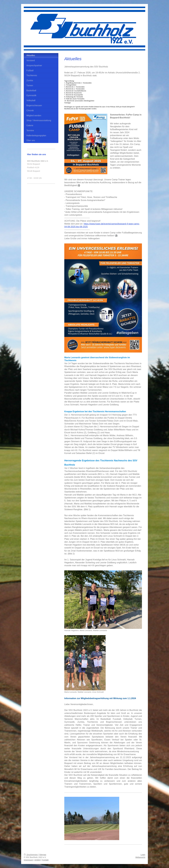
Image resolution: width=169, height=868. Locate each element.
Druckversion (31, 855)
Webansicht (140, 857)
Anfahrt (38, 860)
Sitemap (43, 855)
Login (143, 855)
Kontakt (45, 860)
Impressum (28, 860)
